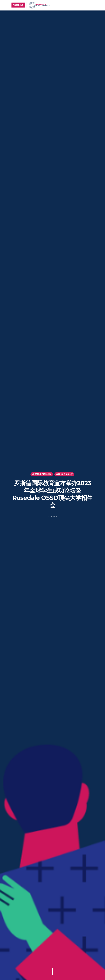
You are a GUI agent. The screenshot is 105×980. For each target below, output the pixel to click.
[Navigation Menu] (92, 5)
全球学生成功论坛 (42, 474)
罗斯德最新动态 (64, 474)
